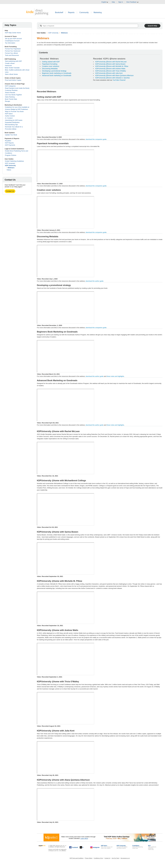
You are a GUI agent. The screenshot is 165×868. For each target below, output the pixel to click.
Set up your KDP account (13, 39)
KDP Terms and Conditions (77, 858)
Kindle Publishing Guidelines (14, 161)
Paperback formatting (50, 64)
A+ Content (9, 118)
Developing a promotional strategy (54, 71)
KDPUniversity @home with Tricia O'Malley (111, 71)
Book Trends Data (11, 99)
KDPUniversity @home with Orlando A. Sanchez (113, 78)
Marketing (98, 12)
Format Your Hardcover (13, 51)
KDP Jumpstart (10, 163)
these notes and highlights (115, 376)
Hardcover (8, 66)
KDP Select (9, 114)
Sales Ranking (10, 97)
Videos (9, 170)
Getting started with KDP (51, 62)
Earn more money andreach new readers (107, 847)
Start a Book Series (11, 74)
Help (113, 2)
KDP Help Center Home (13, 33)
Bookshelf (59, 12)
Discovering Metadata (50, 69)
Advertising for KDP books (14, 120)
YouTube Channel (119, 80)
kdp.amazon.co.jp (125, 858)
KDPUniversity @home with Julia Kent (109, 73)
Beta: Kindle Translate (12, 68)
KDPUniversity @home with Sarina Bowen (110, 64)
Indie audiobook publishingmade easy (152, 848)
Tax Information (10, 43)
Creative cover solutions (51, 66)
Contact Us (10, 191)
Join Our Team (115, 858)
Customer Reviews (11, 90)
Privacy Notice (89, 858)
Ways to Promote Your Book (14, 111)
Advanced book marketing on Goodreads (57, 75)
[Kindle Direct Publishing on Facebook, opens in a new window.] (74, 847)
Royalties (8, 141)
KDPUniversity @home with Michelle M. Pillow (112, 66)
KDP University (10, 165)
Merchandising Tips (11, 125)
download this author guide (94, 376)
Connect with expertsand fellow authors (122, 847)
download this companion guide (96, 139)
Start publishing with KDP (13, 61)
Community (84, 12)
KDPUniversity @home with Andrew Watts (110, 69)
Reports (71, 12)
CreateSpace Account (12, 41)
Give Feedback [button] (133, 2)
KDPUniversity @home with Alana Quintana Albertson (114, 75)
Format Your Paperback (13, 49)
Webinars (11, 168)
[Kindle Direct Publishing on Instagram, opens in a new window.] (95, 847)
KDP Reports (9, 143)
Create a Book (10, 63)
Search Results (10, 93)
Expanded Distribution (12, 122)
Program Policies (11, 155)
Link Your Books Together (13, 95)
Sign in (121, 2)
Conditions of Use (98, 858)
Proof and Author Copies (13, 80)
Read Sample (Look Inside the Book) (17, 88)
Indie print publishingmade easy (138, 847)
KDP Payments (10, 145)
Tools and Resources (12, 55)
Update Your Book (11, 135)
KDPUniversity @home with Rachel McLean (111, 62)
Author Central (10, 116)
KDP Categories (10, 86)
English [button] (105, 2)
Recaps (8, 101)
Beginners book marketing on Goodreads (57, 73)
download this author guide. (100, 281)
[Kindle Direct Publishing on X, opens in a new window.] (84, 847)
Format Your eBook (11, 53)
